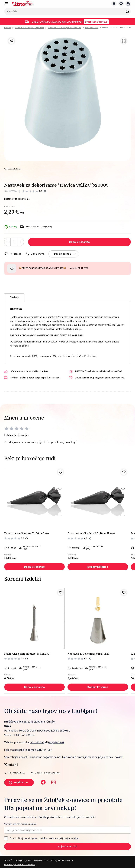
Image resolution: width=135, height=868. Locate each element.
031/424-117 (44, 750)
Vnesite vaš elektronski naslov (20, 824)
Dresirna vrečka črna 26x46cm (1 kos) (91, 533)
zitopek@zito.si (52, 773)
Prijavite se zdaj (67, 846)
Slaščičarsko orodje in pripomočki (29, 28)
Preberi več (90, 356)
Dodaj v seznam (66, 254)
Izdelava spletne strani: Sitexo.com (20, 865)
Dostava (14, 297)
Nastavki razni (92, 28)
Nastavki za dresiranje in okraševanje (65, 28)
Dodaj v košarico (79, 242)
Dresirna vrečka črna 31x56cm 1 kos (27, 533)
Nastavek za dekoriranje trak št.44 (88, 654)
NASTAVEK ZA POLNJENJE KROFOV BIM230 (27, 654)
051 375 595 (37, 742)
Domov (7, 28)
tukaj (76, 838)
